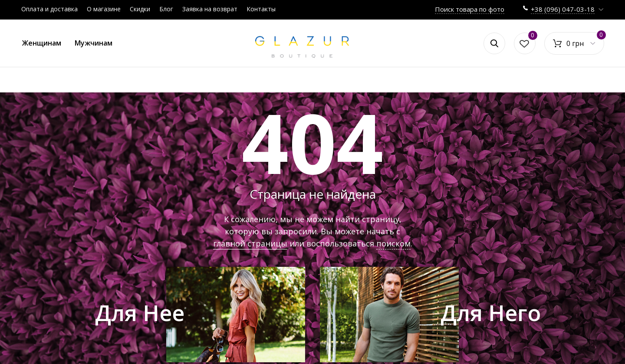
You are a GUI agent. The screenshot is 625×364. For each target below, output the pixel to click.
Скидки (140, 9)
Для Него (491, 313)
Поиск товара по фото (470, 9)
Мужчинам (94, 43)
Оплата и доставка (49, 9)
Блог (166, 9)
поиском (393, 243)
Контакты (261, 9)
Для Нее (140, 313)
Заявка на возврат (210, 9)
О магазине (104, 9)
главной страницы (250, 243)
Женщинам (42, 43)
